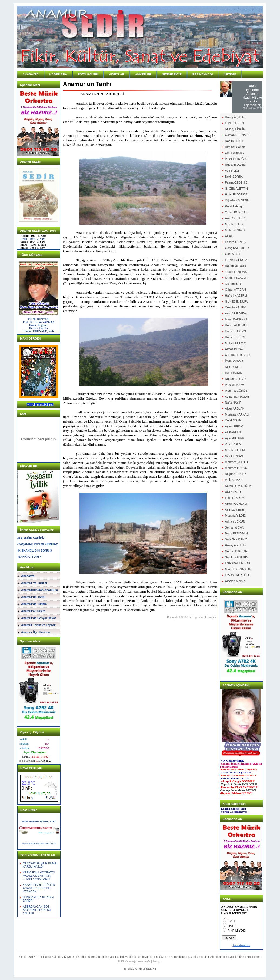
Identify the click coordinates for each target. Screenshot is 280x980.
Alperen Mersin (235, 581)
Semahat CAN (235, 527)
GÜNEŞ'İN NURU (237, 301)
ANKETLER (143, 74)
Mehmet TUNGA (236, 468)
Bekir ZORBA (234, 177)
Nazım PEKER (235, 141)
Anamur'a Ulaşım (33, 611)
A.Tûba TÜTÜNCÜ (237, 355)
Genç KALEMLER (237, 248)
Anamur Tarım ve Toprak (38, 625)
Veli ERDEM (233, 444)
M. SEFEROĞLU (236, 159)
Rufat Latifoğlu (235, 206)
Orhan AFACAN (236, 290)
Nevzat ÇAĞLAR (236, 551)
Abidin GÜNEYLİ (236, 504)
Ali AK (229, 236)
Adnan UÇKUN (235, 521)
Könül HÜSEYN (236, 331)
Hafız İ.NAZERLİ (236, 295)
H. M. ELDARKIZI (237, 194)
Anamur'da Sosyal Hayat (39, 618)
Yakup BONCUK (236, 212)
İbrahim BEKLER (236, 278)
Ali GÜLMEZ (233, 367)
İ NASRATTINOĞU (238, 563)
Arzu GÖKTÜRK (236, 218)
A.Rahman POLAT (237, 397)
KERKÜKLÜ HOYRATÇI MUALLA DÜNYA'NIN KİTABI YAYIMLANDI (39, 876)
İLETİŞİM (230, 74)
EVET (232, 921)
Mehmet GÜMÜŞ (236, 391)
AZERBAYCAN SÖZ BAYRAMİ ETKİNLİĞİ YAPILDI (37, 910)
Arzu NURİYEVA (236, 313)
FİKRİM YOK (236, 931)
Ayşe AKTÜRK (235, 438)
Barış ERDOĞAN (236, 533)
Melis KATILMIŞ (236, 343)
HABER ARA (58, 74)
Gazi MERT (233, 254)
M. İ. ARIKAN (234, 480)
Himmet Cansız (235, 147)
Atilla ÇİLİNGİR (235, 129)
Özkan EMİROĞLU (238, 575)
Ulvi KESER (233, 492)
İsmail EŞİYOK (235, 498)
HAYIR (232, 926)
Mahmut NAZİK (235, 230)
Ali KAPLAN (233, 432)
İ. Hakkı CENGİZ (236, 260)
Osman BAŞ (233, 284)
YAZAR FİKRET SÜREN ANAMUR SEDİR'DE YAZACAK (39, 888)
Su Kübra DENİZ (236, 539)
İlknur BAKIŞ (234, 373)
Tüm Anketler (241, 945)
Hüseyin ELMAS (236, 545)
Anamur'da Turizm (34, 604)
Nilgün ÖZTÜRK (236, 474)
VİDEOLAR (117, 74)
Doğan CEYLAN (236, 379)
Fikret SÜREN (234, 123)
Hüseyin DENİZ (235, 165)
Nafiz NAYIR (233, 403)
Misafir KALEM (235, 450)
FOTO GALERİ (88, 74)
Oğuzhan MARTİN (237, 200)
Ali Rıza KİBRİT (235, 510)
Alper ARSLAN (235, 408)
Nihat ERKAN (234, 456)
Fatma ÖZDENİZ (236, 182)
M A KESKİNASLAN (238, 569)
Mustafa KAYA (235, 385)
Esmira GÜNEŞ (235, 242)
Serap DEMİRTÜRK (238, 486)
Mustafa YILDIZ (235, 516)
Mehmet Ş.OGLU (236, 462)
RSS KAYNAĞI (203, 74)
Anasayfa (28, 576)
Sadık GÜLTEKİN (237, 557)
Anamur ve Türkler (34, 583)
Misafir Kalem (234, 224)
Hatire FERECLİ (236, 337)
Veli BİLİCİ (232, 171)
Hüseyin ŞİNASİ (236, 117)
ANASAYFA (31, 74)
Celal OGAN (233, 420)
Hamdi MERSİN (236, 266)
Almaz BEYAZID (236, 349)
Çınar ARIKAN (235, 153)
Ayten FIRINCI (235, 426)
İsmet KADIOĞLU (237, 319)
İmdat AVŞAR (234, 361)
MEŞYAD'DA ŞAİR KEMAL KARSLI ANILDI (40, 865)
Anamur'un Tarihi (33, 597)
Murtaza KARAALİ (237, 414)
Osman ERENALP (237, 135)
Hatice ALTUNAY (236, 325)
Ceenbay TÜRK (236, 307)
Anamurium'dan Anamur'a (39, 590)
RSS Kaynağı (127, 961)
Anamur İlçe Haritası (35, 632)
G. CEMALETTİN (236, 188)
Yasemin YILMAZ (237, 272)
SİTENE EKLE (172, 74)
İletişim (158, 961)
